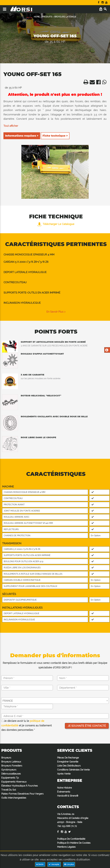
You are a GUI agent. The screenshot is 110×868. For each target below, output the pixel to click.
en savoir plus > (56, 312)
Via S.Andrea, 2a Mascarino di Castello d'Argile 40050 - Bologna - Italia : (73, 820)
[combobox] (55, 701)
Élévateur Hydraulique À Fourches (20, 786)
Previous (25, 173)
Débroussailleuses (11, 774)
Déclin (40, 864)
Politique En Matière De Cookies (74, 843)
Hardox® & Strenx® (68, 796)
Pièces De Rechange (68, 758)
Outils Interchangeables (14, 798)
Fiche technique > (55, 136)
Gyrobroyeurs (9, 770)
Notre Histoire (64, 788)
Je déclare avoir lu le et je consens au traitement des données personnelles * (26, 725)
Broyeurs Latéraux (11, 762)
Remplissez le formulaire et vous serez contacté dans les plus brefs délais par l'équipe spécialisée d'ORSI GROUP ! (55, 665)
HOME (37, 17)
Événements (64, 792)
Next (85, 173)
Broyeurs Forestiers (12, 766)
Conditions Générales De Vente (73, 770)
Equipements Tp (10, 778)
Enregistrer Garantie (68, 762)
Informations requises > (22, 136)
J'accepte (54, 864)
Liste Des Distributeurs (69, 766)
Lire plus (69, 864)
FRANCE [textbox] (8, 701)
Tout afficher (11, 126)
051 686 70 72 (69, 826)
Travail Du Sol (9, 790)
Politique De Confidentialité (71, 839)
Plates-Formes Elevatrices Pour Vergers (22, 794)
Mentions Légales (66, 847)
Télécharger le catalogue (56, 224)
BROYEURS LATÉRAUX (65, 17)
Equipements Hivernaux (14, 782)
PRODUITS (47, 17)
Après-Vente (64, 774)
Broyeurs (6, 758)
